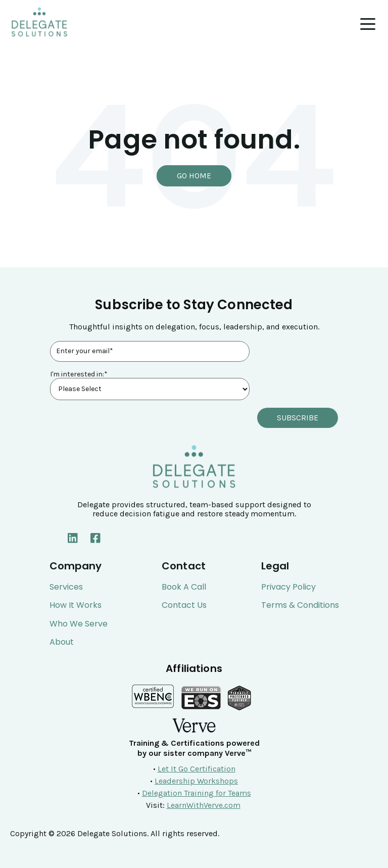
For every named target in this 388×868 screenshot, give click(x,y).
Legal (275, 566)
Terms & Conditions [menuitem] (300, 605)
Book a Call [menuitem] (184, 587)
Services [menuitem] (66, 587)
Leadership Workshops (196, 781)
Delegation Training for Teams (197, 793)
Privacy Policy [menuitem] (288, 587)
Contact (184, 566)
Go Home (194, 176)
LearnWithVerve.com (204, 805)
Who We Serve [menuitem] (79, 624)
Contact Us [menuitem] (184, 605)
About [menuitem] (62, 642)
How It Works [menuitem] (76, 605)
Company (76, 566)
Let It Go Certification (197, 769)
